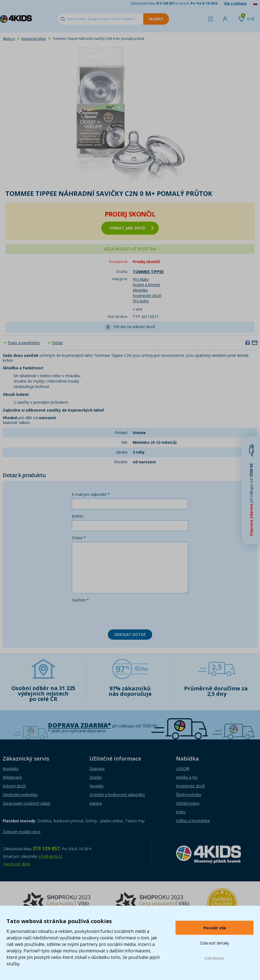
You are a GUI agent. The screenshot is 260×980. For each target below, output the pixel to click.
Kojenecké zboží (147, 295)
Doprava (97, 769)
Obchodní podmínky (20, 795)
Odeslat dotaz (130, 634)
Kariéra (96, 803)
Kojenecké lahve (34, 39)
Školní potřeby (189, 795)
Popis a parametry (24, 343)
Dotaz (57, 343)
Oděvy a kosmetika (193, 821)
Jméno (77, 516)
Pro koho (141, 301)
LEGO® (183, 769)
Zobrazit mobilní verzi (22, 832)
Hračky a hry (187, 777)
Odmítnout (214, 958)
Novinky (96, 786)
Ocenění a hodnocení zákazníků (117, 795)
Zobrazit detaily (214, 943)
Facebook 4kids (17, 864)
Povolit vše (215, 928)
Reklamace (12, 777)
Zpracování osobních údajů (27, 803)
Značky (96, 777)
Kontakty (11, 769)
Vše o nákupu (235, 3)
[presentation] (113, 615)
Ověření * (80, 600)
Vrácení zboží (14, 786)
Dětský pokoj (188, 803)
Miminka (140, 290)
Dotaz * (79, 538)
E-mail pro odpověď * (91, 494)
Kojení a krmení (146, 285)
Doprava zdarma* (79, 725)
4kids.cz (9, 39)
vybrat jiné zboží (132, 228)
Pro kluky (141, 279)
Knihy (181, 812)
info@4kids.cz (50, 856)
